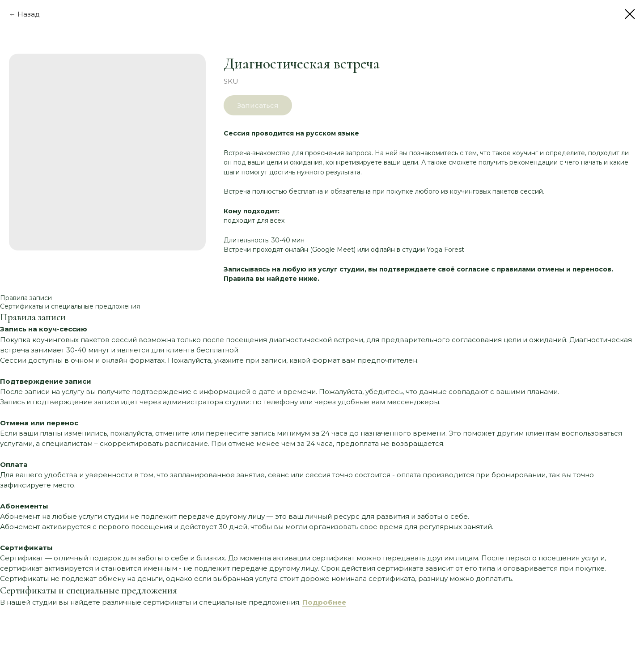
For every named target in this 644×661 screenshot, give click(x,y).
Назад (29, 14)
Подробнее (324, 602)
